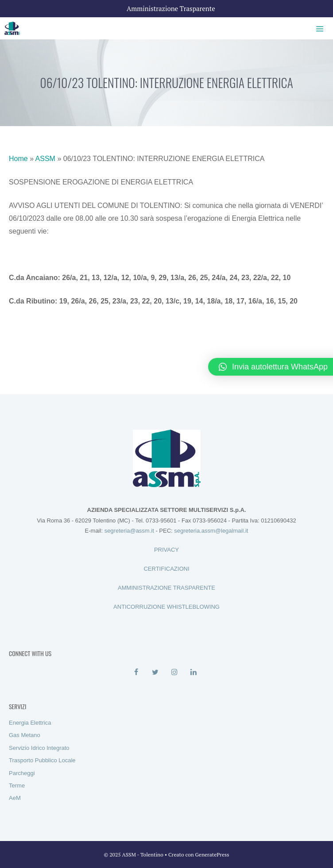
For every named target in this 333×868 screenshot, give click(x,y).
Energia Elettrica (30, 723)
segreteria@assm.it (129, 531)
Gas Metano (25, 735)
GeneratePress (212, 855)
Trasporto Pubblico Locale (42, 760)
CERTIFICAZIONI (166, 569)
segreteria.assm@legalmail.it (211, 531)
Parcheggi (22, 773)
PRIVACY (166, 550)
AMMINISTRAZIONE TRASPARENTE (166, 588)
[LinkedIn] (193, 672)
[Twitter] (155, 672)
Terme (17, 785)
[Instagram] (174, 672)
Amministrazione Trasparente (171, 8)
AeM (15, 798)
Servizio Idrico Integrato (39, 748)
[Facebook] (136, 672)
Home (18, 159)
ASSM (45, 159)
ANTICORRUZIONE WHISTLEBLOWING (166, 607)
